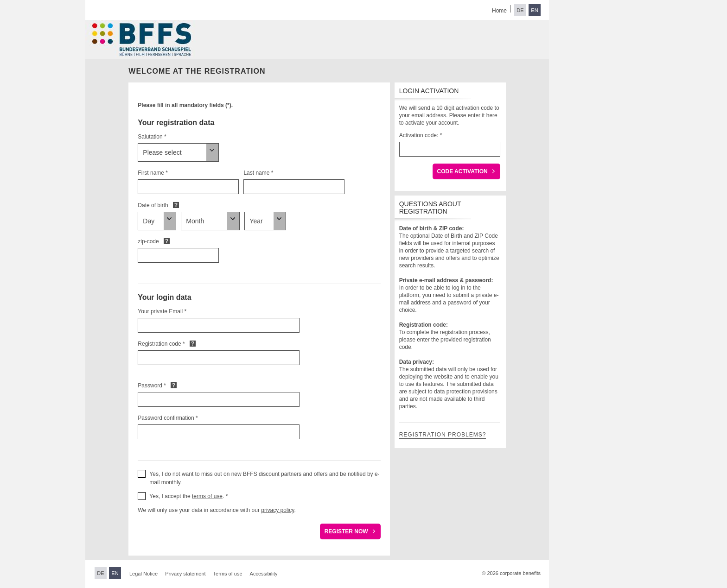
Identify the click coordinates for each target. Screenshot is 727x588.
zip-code (148, 241)
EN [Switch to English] (534, 10)
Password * (152, 386)
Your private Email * (162, 311)
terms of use (207, 496)
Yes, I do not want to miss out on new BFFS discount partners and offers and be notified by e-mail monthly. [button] (264, 478)
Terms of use (228, 574)
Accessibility (264, 574)
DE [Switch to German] (520, 10)
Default (176, 205)
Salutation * (152, 137)
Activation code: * (421, 135)
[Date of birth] (157, 221)
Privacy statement (185, 574)
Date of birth (153, 205)
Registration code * (161, 344)
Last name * (258, 173)
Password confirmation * (168, 418)
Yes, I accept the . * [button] (188, 496)
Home (499, 11)
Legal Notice (143, 574)
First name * (153, 173)
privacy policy (277, 510)
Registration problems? (443, 435)
